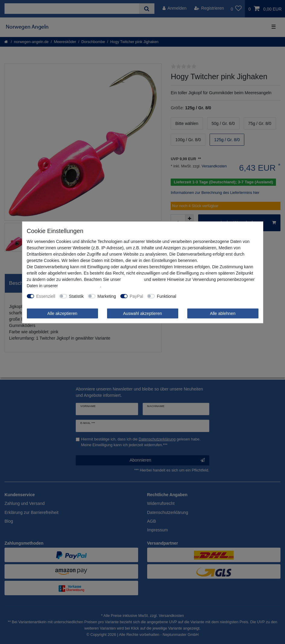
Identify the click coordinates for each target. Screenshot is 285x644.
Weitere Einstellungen (201, 296)
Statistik (76, 296)
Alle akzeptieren (62, 313)
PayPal (136, 296)
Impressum (132, 279)
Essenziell (46, 296)
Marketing (107, 296)
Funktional (167, 296)
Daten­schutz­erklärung (80, 285)
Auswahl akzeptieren (142, 313)
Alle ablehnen (223, 313)
